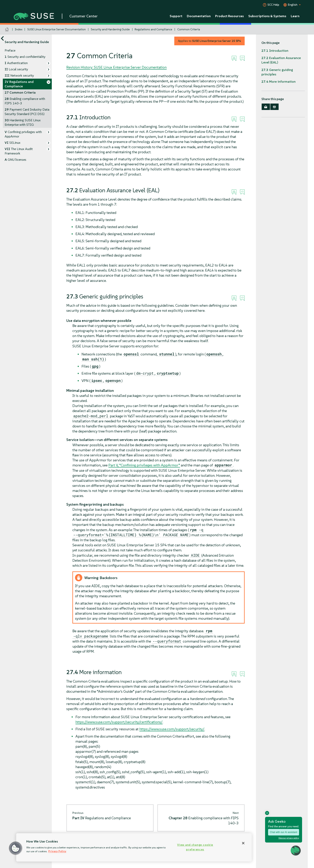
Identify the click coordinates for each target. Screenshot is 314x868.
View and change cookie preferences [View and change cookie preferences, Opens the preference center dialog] (195, 847)
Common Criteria (189, 29)
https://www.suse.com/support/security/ (172, 729)
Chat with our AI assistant (284, 832)
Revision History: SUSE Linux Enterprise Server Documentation (116, 67)
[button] (16, 848)
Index (19, 29)
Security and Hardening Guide (110, 29)
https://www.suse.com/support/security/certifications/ (119, 722)
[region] (134, 847)
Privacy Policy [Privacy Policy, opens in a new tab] (57, 851)
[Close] (243, 843)
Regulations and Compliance (153, 29)
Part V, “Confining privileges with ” (144, 465)
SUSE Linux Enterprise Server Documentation (57, 29)
